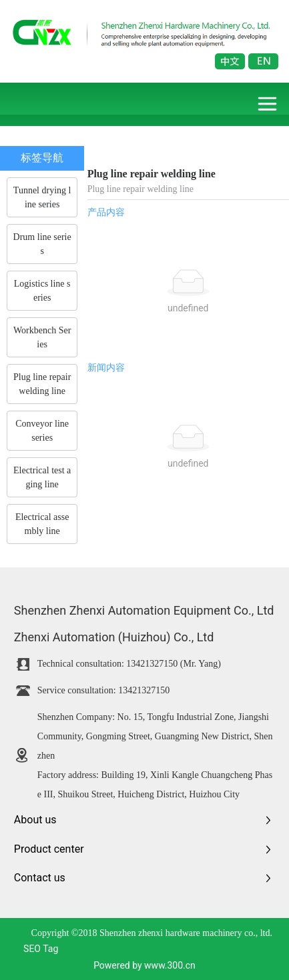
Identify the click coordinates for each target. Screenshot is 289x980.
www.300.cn (170, 965)
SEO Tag (41, 949)
